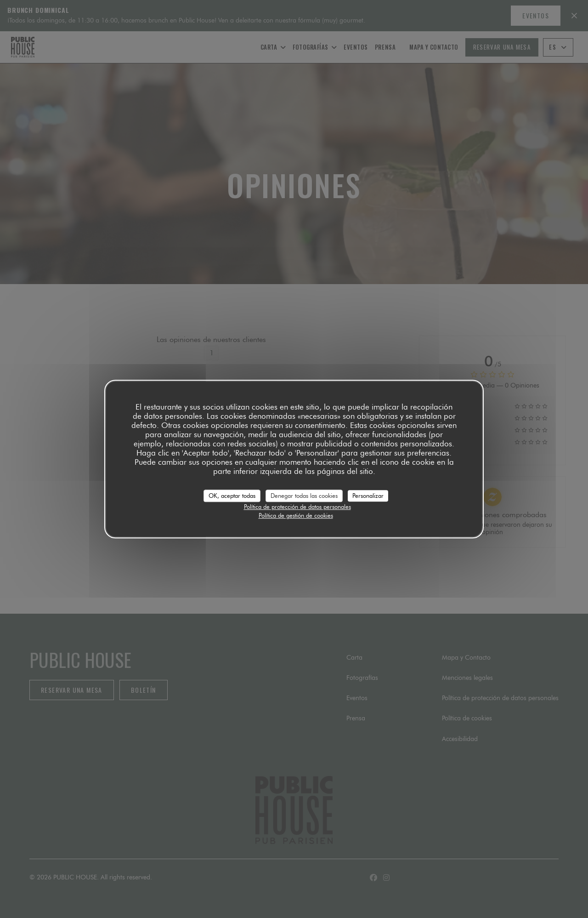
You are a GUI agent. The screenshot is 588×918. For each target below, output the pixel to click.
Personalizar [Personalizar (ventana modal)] (368, 496)
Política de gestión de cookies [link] (296, 515)
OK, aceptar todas (232, 496)
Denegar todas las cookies (304, 496)
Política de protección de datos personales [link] (297, 507)
